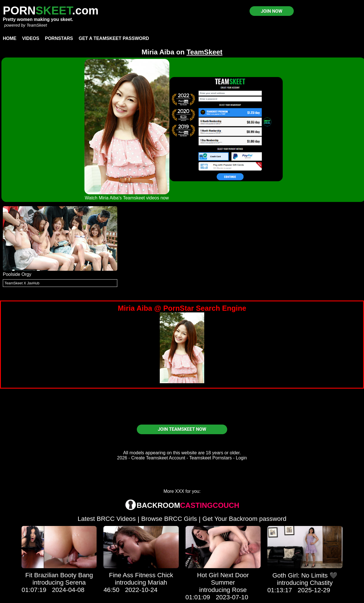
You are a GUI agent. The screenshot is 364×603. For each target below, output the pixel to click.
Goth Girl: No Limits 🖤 (305, 575)
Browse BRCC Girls (169, 519)
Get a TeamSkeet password (114, 38)
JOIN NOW (272, 11)
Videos (31, 38)
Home (10, 38)
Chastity (321, 583)
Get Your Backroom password (244, 519)
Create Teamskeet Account (158, 458)
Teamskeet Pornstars (210, 458)
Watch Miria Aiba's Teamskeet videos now (127, 198)
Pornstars (59, 38)
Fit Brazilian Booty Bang (59, 575)
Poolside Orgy (17, 274)
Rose (239, 590)
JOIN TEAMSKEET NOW (182, 429)
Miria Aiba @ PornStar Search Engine (182, 308)
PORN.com (51, 10)
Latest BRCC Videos (107, 519)
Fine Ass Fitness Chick (141, 575)
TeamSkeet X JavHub (22, 283)
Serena (76, 582)
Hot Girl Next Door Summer (223, 579)
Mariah (157, 582)
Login (241, 458)
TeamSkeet (37, 25)
